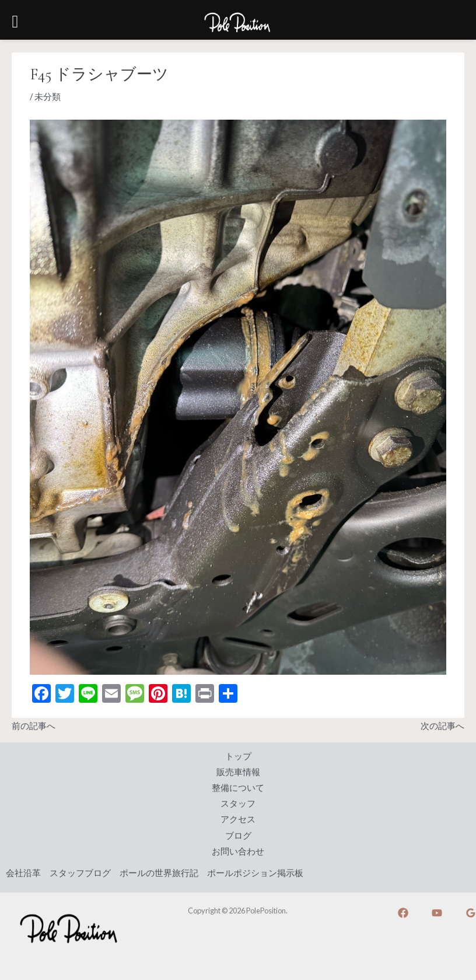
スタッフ (238, 803)
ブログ (238, 836)
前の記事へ (34, 726)
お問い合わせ (238, 851)
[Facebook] (403, 913)
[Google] (471, 913)
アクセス (238, 819)
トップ (238, 756)
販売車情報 (238, 772)
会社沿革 (23, 873)
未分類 (48, 97)
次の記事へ (442, 726)
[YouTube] (437, 913)
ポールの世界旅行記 (159, 873)
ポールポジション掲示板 (255, 873)
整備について (238, 788)
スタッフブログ (80, 873)
